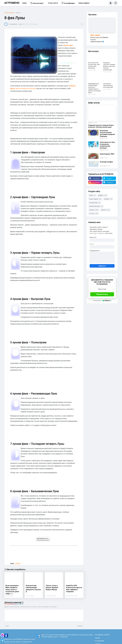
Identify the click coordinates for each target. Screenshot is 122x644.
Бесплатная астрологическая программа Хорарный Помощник (107, 134)
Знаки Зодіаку (95, 199)
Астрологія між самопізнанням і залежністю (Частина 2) (33, 589)
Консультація (95, 203)
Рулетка (105, 210)
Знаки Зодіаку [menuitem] (84, 3)
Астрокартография (106, 162)
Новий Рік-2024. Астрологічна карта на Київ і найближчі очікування (74, 589)
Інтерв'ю (108, 199)
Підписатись (102, 294)
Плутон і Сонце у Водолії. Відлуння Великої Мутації (52, 588)
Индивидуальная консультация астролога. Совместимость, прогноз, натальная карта (94, 88)
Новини (94, 210)
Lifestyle (94, 214)
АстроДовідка (100, 641)
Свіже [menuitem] (24, 3)
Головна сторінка (9, 13)
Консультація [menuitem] (37, 3)
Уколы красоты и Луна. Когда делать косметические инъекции (107, 145)
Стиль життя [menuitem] (53, 3)
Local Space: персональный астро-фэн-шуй (108, 85)
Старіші (80, 626)
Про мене (95, 35)
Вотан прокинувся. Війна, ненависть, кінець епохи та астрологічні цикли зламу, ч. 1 (12, 590)
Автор (92, 195)
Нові (7, 626)
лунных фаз (68, 45)
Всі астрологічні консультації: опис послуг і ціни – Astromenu (94, 65)
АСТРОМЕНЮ (12, 3)
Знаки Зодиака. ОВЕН (107, 154)
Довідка (18, 13)
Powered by (102, 301)
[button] (111, 3)
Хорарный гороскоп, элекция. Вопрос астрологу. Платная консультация (109, 66)
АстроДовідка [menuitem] (68, 3)
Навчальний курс (96, 206)
